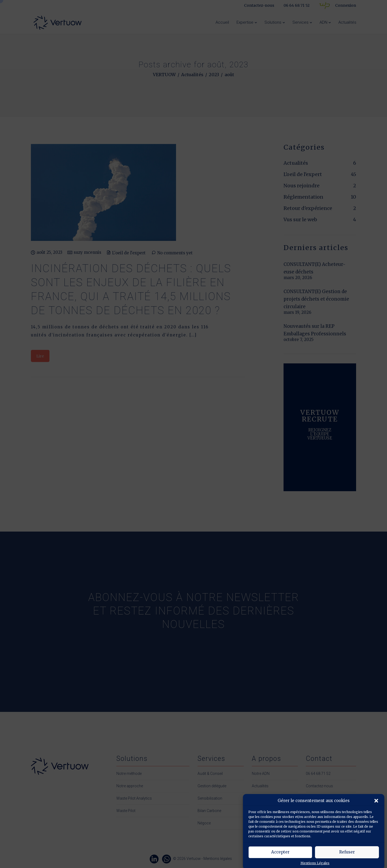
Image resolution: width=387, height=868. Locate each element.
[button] (376, 812)
